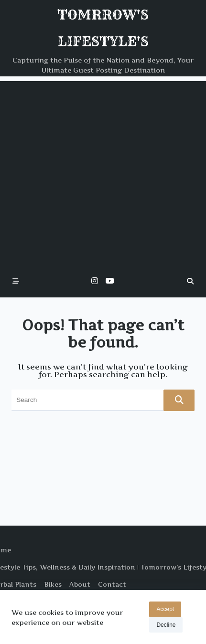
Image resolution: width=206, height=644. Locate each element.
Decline (166, 625)
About (80, 584)
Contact (112, 584)
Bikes (53, 584)
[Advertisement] (90, 171)
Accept (165, 609)
